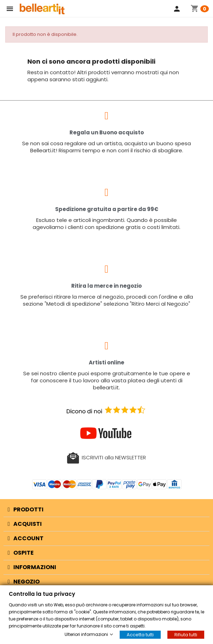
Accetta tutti (140, 635)
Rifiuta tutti (186, 635)
